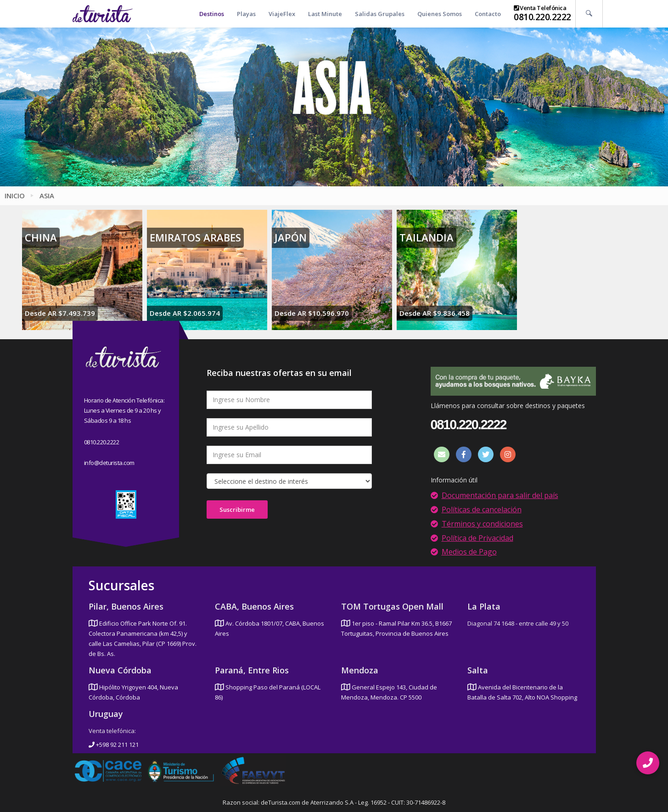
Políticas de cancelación (482, 510)
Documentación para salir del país (500, 495)
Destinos (212, 14)
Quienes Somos (440, 14)
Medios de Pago (469, 552)
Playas (246, 14)
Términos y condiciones (482, 524)
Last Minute (325, 14)
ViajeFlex (282, 14)
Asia (47, 196)
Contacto (488, 14)
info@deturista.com (109, 463)
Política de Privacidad (477, 538)
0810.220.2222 (542, 17)
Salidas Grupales (380, 14)
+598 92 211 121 (114, 745)
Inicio (15, 196)
